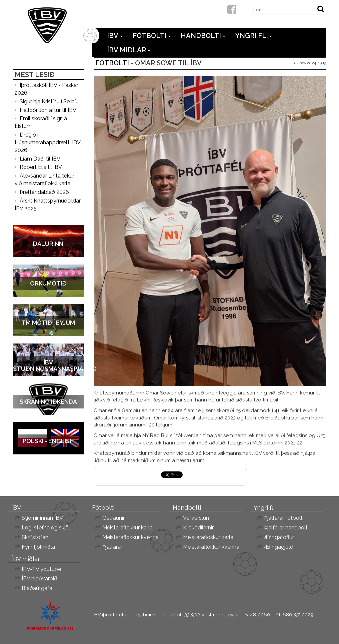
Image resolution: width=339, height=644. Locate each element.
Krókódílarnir (198, 528)
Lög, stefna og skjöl (46, 528)
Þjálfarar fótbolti (284, 518)
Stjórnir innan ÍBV (42, 518)
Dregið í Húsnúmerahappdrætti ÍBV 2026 (47, 142)
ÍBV (115, 36)
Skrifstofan (35, 537)
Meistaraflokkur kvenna (130, 537)
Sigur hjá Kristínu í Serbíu (49, 101)
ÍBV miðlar (129, 50)
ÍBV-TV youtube (41, 569)
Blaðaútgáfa (37, 588)
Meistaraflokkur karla (127, 528)
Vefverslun (196, 518)
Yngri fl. (254, 36)
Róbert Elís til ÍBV (41, 167)
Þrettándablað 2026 (44, 192)
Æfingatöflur (279, 537)
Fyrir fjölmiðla (38, 547)
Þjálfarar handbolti (286, 528)
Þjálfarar (112, 547)
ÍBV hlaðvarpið (39, 579)
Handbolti (203, 36)
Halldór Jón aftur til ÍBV (48, 110)
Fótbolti (152, 36)
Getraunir (113, 518)
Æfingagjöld (279, 547)
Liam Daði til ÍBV (40, 159)
